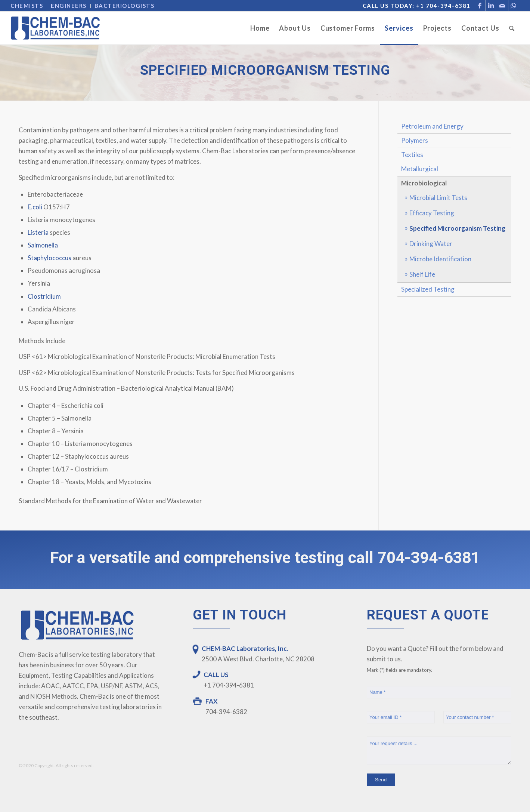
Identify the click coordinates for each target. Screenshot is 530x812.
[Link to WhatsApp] (514, 6)
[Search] (512, 28)
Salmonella (43, 245)
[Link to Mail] (503, 6)
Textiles (412, 155)
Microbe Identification (440, 259)
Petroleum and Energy (432, 126)
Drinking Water (431, 244)
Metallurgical (420, 169)
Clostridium (44, 296)
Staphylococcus (49, 258)
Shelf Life (422, 274)
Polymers (415, 140)
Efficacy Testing (432, 213)
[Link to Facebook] (480, 6)
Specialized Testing (428, 289)
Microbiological (424, 183)
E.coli (35, 207)
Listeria (38, 232)
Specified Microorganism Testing (457, 228)
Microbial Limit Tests (438, 198)
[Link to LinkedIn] (491, 6)
